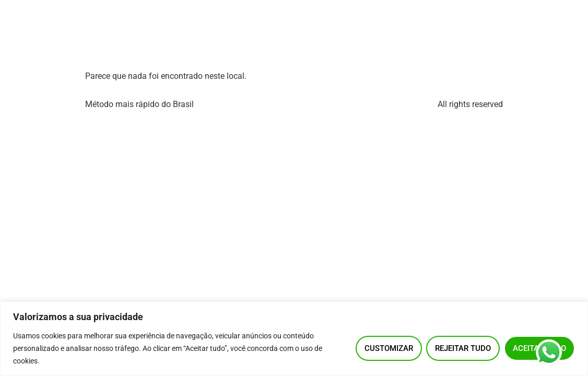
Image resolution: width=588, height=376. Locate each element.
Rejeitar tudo (463, 348)
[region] (294, 339)
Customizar (389, 348)
